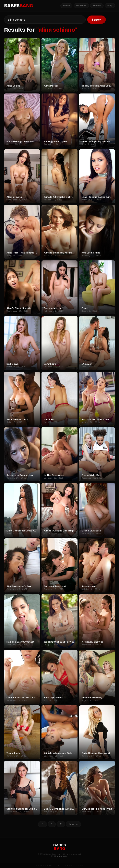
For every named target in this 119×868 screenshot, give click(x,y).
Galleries (81, 6)
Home (66, 6)
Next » (73, 824)
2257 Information (60, 856)
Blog (110, 6)
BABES (19, 6)
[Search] (45, 20)
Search (97, 20)
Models (97, 6)
